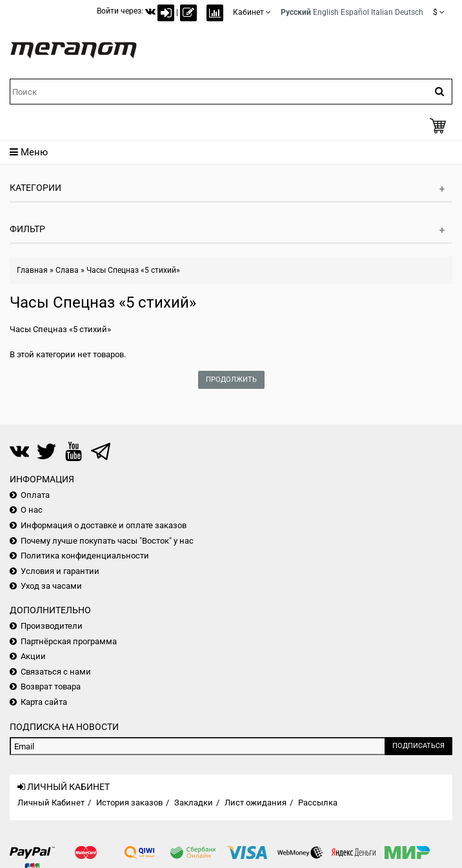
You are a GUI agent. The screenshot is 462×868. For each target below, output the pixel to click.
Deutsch (409, 12)
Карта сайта (44, 702)
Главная (32, 270)
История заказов (129, 803)
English (326, 12)
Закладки (194, 803)
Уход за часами (51, 586)
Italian (382, 12)
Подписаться (418, 746)
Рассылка (318, 803)
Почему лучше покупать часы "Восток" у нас (107, 541)
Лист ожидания (256, 803)
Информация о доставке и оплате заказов (104, 525)
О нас (32, 510)
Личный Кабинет (51, 803)
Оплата (35, 495)
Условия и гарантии (60, 571)
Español (355, 12)
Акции (33, 656)
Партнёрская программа (69, 641)
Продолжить (231, 380)
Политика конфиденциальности (85, 556)
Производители (52, 626)
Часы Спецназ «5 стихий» (133, 270)
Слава (67, 270)
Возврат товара (51, 686)
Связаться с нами (56, 672)
